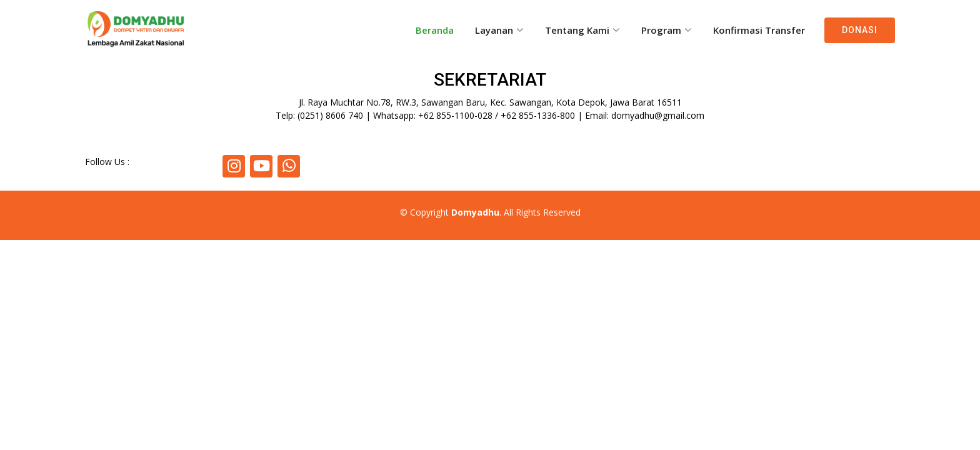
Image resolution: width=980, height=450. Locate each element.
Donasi (860, 30)
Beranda (435, 30)
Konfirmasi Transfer (759, 30)
